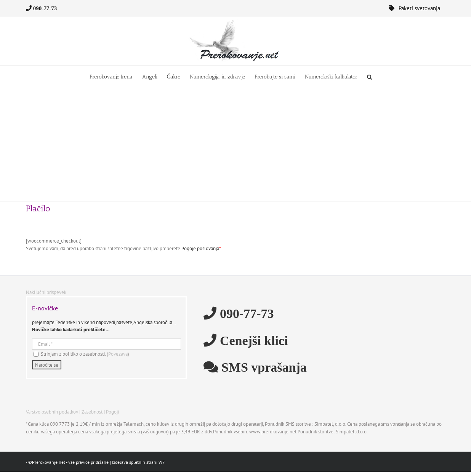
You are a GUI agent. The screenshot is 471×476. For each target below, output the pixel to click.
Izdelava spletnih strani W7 (139, 462)
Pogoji (112, 412)
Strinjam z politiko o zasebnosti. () (81, 354)
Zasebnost (92, 412)
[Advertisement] (235, 144)
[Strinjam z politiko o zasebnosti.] (36, 354)
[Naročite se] (47, 365)
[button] (369, 76)
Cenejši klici (252, 340)
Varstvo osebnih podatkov (52, 412)
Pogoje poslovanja (200, 248)
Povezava (118, 354)
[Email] (107, 344)
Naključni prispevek (46, 292)
